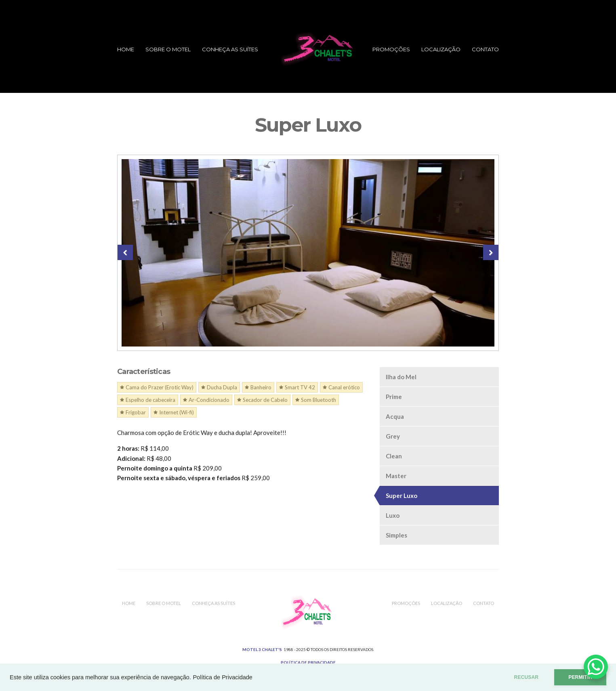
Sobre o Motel (168, 49)
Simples (396, 535)
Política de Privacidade (223, 677)
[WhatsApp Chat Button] (596, 667)
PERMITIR (580, 677)
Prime (394, 397)
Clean (394, 456)
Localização (441, 49)
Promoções (391, 49)
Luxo (393, 515)
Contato (485, 49)
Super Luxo (402, 496)
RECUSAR (527, 677)
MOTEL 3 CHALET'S (262, 649)
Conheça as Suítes (230, 49)
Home (126, 49)
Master (396, 476)
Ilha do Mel (401, 377)
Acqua (395, 416)
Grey (393, 436)
